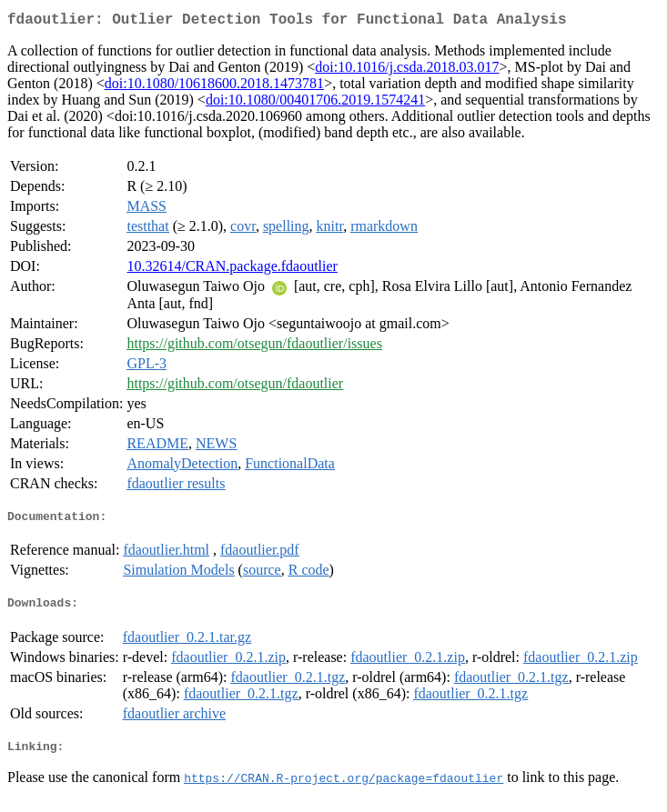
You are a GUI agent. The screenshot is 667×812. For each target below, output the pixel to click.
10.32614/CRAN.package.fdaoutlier (232, 270)
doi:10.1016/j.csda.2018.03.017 (407, 70)
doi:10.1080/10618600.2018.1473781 (214, 87)
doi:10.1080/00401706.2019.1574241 (315, 103)
